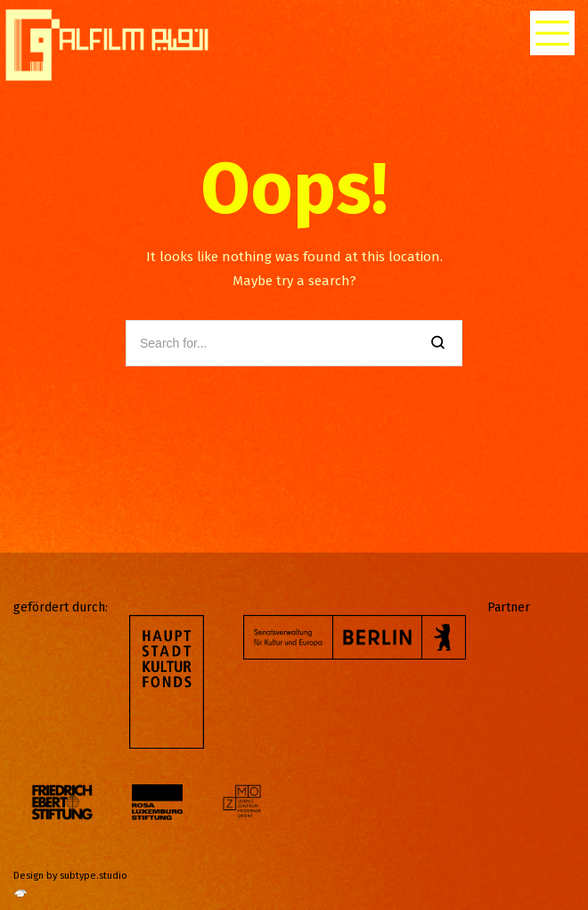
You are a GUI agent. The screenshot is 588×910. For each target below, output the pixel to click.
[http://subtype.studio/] (20, 898)
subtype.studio (94, 876)
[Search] (438, 344)
